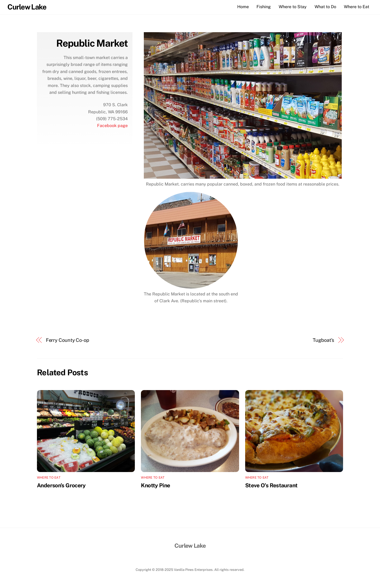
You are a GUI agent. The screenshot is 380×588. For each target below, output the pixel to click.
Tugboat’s (323, 340)
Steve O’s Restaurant (271, 485)
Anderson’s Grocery (61, 485)
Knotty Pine (155, 485)
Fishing (264, 7)
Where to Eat (357, 7)
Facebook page (112, 126)
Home (243, 7)
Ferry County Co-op (68, 340)
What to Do (325, 7)
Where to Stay (293, 7)
